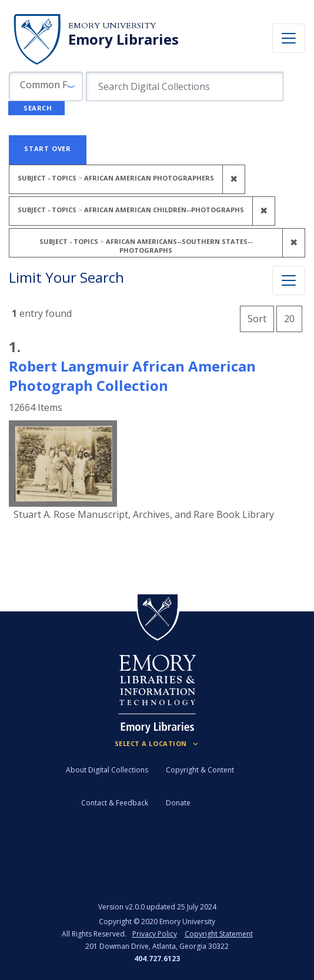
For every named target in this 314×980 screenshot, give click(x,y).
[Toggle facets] (289, 280)
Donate (178, 803)
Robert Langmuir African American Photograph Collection (132, 376)
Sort (257, 319)
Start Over (48, 148)
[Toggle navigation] (289, 38)
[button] (46, 86)
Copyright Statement (219, 934)
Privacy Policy (155, 934)
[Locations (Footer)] (157, 744)
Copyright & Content (200, 770)
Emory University (112, 26)
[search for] (185, 86)
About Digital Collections (107, 770)
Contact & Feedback (115, 803)
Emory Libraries (123, 39)
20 (293, 317)
